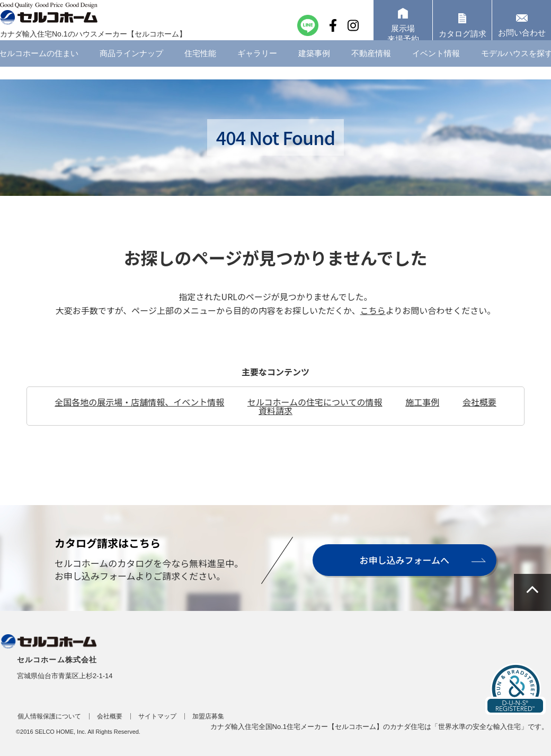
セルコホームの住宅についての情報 (315, 402)
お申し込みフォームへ (404, 560)
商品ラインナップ (131, 66)
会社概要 (479, 402)
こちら (373, 310)
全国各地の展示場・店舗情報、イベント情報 (139, 402)
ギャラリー (257, 66)
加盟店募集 (208, 716)
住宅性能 (200, 66)
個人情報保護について (49, 716)
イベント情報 (436, 66)
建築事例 (314, 66)
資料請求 (275, 410)
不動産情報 (371, 66)
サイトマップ (157, 716)
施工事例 (422, 402)
